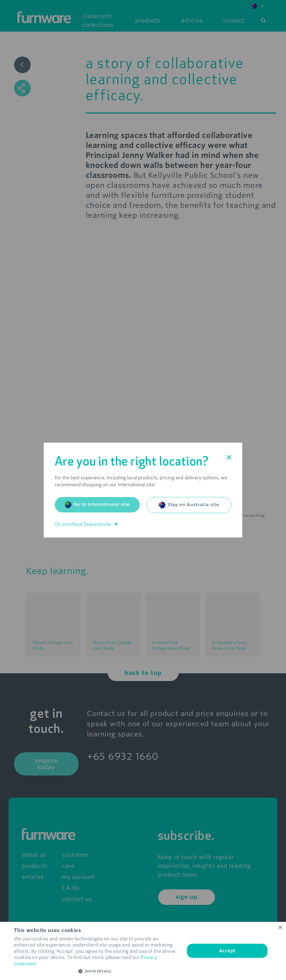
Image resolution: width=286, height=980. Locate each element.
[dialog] (143, 951)
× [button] (280, 928)
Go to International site (97, 505)
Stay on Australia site (189, 505)
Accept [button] (227, 951)
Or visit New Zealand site (86, 524)
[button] (97, 971)
